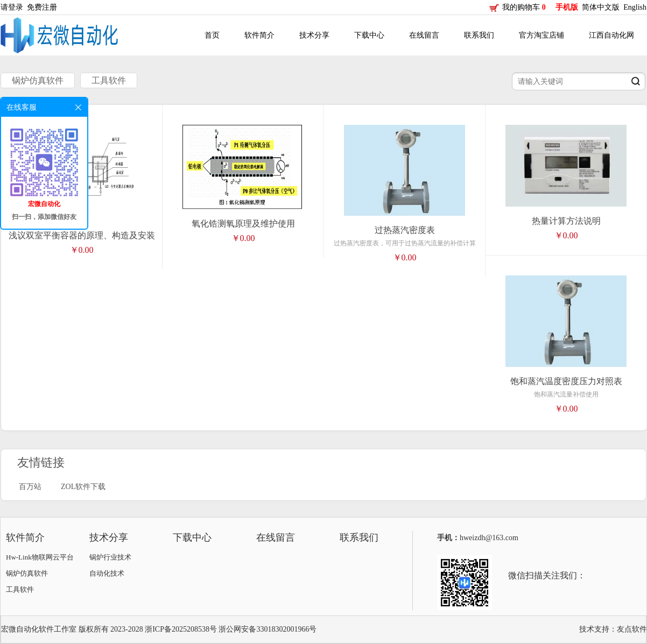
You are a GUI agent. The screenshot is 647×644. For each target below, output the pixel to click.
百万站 (30, 487)
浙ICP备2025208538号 (181, 629)
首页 (212, 35)
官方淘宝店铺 (541, 35)
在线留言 (424, 35)
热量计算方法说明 (566, 221)
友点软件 (632, 629)
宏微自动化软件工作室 (39, 629)
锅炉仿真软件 (38, 80)
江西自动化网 (611, 35)
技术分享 (314, 35)
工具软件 (109, 80)
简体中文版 (602, 7)
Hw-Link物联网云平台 (40, 557)
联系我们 (479, 35)
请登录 (14, 7)
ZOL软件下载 (83, 487)
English (635, 7)
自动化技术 (107, 573)
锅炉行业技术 (110, 557)
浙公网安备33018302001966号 (268, 629)
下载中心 (369, 35)
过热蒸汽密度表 (405, 230)
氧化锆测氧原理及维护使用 (243, 224)
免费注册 (44, 7)
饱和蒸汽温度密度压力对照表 (566, 381)
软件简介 (259, 35)
